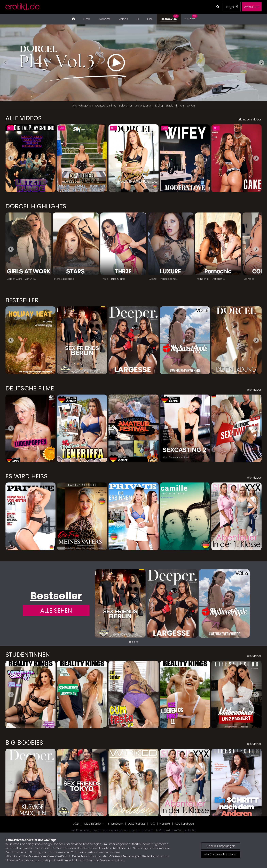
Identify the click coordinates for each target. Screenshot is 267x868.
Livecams (104, 19)
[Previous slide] (5, 63)
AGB (76, 824)
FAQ (152, 824)
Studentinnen (175, 106)
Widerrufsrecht (93, 824)
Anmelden (252, 7)
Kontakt (165, 824)
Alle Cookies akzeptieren (221, 854)
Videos (123, 19)
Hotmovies (170, 17)
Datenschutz (136, 824)
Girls (150, 19)
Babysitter (125, 106)
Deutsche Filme (106, 106)
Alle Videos (24, 118)
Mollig (159, 106)
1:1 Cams (191, 17)
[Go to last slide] (11, 158)
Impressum (116, 824)
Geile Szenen (144, 106)
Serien (191, 106)
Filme (87, 19)
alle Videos (254, 390)
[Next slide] (262, 63)
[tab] (130, 642)
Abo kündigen (184, 824)
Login (232, 7)
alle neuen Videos (250, 120)
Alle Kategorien (83, 106)
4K (138, 19)
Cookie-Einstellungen (221, 846)
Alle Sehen (56, 611)
